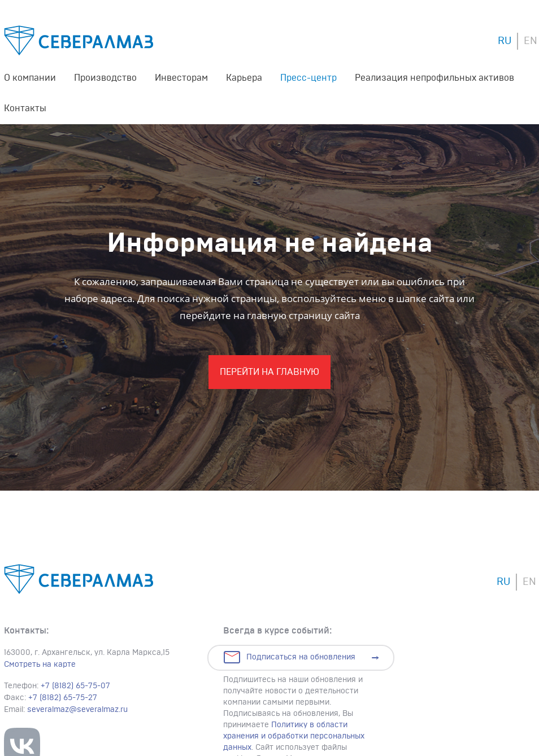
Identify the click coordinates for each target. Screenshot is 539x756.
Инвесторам (181, 78)
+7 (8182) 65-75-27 (63, 698)
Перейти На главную (269, 372)
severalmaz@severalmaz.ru (77, 710)
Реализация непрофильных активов (434, 78)
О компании (30, 78)
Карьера (244, 78)
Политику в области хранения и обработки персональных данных (294, 736)
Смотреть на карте (40, 665)
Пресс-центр (308, 78)
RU (505, 41)
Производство (105, 78)
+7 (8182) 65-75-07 (75, 686)
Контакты (25, 108)
